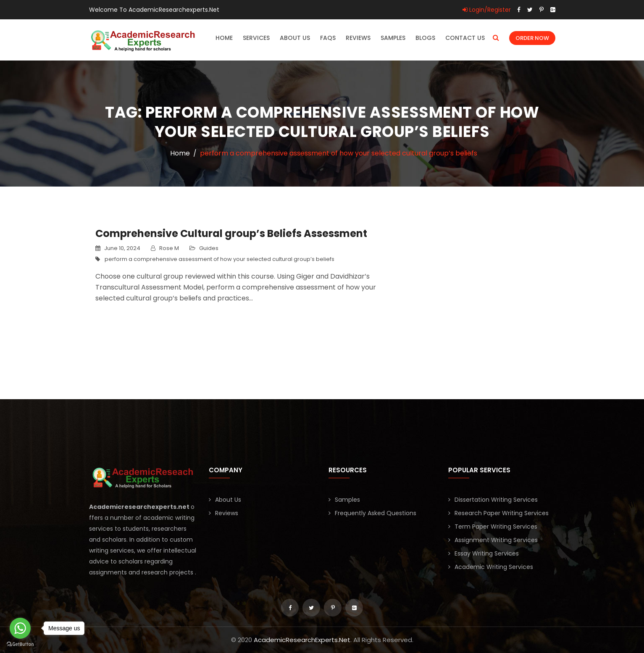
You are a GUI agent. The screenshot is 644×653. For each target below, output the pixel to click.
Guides (209, 248)
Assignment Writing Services (496, 540)
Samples (393, 38)
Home (224, 38)
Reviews (358, 38)
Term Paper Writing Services (496, 527)
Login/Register (487, 10)
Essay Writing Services (487, 553)
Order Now (532, 38)
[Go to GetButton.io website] (20, 644)
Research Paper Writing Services (502, 513)
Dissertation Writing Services (496, 500)
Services (256, 38)
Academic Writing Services (494, 567)
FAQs (328, 38)
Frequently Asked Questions (376, 513)
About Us (295, 38)
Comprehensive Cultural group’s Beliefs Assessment (231, 233)
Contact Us (465, 38)
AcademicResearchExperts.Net (302, 640)
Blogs (425, 38)
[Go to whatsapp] (20, 628)
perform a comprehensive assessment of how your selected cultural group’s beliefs (219, 259)
